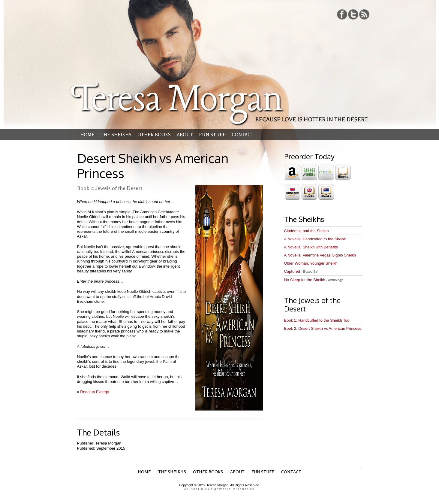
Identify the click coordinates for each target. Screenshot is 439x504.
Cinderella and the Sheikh (307, 231)
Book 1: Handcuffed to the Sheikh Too (317, 320)
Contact (243, 135)
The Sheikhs (116, 135)
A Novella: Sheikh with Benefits (311, 247)
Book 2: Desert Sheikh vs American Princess (323, 328)
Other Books (154, 135)
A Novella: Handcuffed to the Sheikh (315, 239)
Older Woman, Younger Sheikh (311, 263)
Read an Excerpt (95, 392)
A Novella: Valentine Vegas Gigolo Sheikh (320, 255)
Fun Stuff (212, 135)
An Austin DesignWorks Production (219, 489)
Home (87, 135)
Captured (301, 271)
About (185, 135)
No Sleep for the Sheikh (314, 280)
